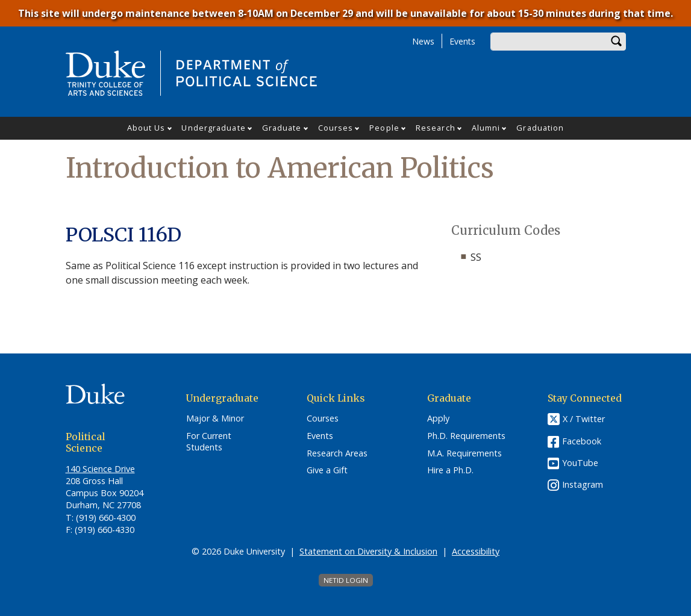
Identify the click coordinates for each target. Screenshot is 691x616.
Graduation (540, 128)
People (384, 128)
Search (617, 42)
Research (436, 128)
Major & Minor (215, 418)
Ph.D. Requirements (466, 436)
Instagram (583, 484)
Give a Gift (327, 470)
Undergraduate (213, 128)
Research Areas (337, 453)
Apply (438, 418)
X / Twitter (584, 419)
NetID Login (346, 580)
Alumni (486, 128)
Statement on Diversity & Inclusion (368, 551)
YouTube (580, 463)
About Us (146, 128)
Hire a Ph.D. (450, 470)
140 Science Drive (100, 469)
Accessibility (476, 551)
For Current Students (209, 442)
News (423, 41)
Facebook (582, 441)
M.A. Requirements (464, 453)
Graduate (282, 128)
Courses (336, 128)
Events (462, 41)
